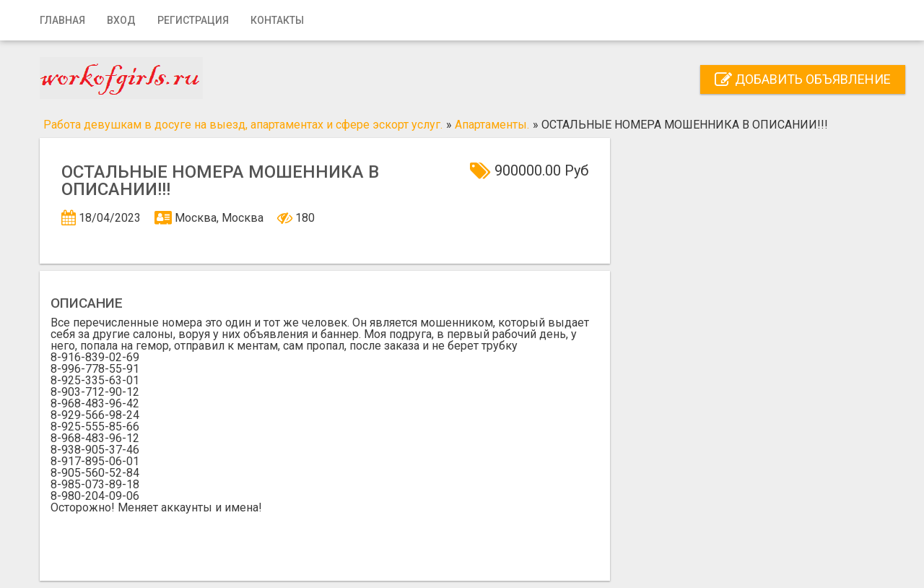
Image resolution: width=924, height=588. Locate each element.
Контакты (277, 20)
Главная (62, 20)
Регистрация (193, 20)
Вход (121, 20)
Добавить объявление (803, 79)
